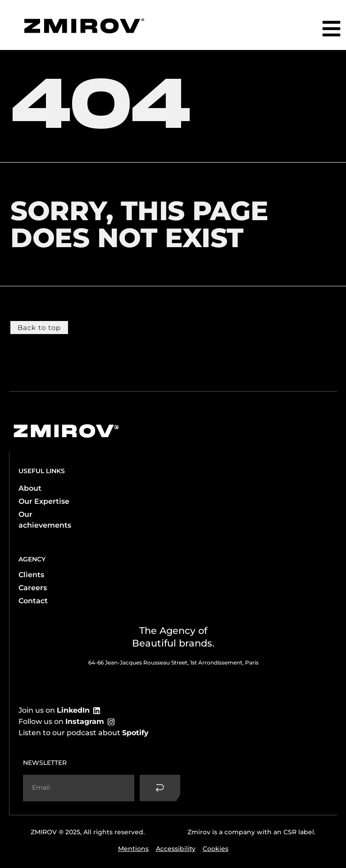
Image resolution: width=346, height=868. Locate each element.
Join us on (54, 710)
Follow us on (61, 721)
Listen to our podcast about (84, 732)
